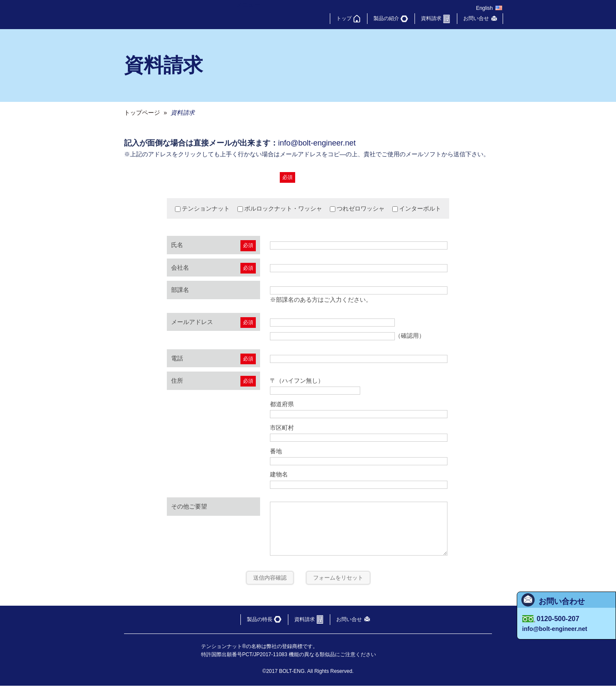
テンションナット (202, 208)
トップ (344, 18)
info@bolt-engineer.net (317, 143)
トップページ (142, 113)
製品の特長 (260, 630)
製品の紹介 (386, 18)
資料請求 (431, 18)
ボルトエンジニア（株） (175, 14)
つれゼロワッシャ (357, 208)
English (484, 8)
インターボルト (417, 208)
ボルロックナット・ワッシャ (280, 208)
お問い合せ (476, 18)
